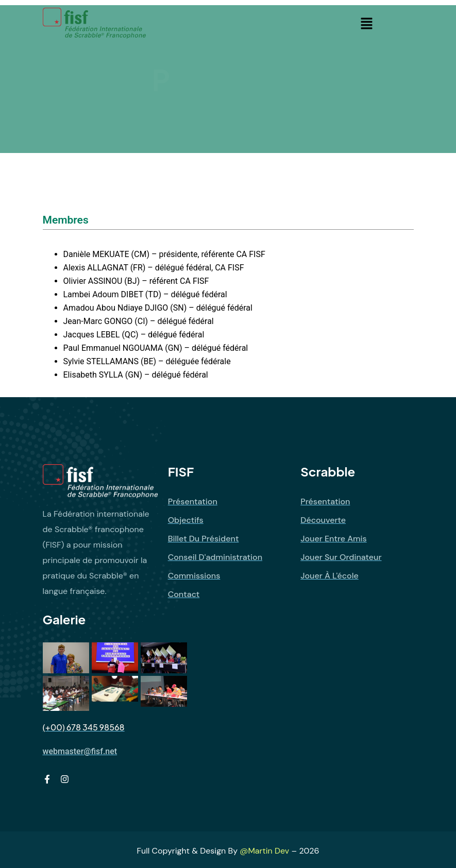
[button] (366, 23)
